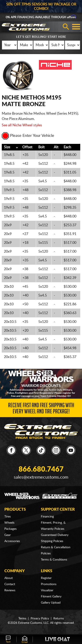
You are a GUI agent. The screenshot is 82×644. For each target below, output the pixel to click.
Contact (10, 584)
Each (67, 147)
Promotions (49, 584)
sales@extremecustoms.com (41, 477)
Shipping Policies (52, 541)
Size (7, 147)
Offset (27, 147)
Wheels (9, 523)
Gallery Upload (51, 603)
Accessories (12, 541)
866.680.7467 (41, 469)
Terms (22, 619)
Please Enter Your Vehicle (28, 136)
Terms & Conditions (54, 560)
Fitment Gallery (51, 597)
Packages (10, 529)
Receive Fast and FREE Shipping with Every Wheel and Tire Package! (41, 409)
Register (46, 578)
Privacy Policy (40, 619)
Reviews (10, 590)
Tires (8, 517)
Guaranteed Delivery (55, 535)
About (9, 578)
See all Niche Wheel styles (22, 125)
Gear (8, 535)
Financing (47, 517)
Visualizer (47, 590)
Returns (59, 619)
